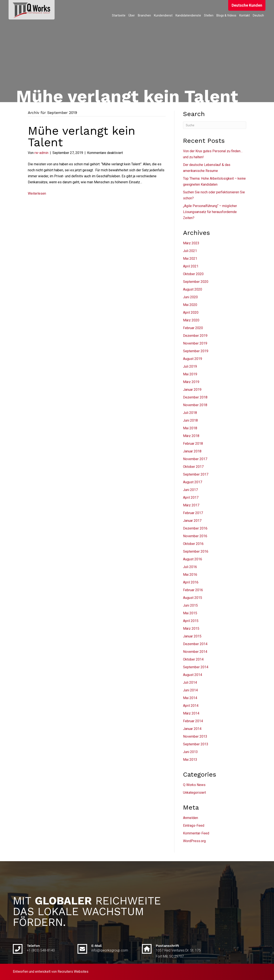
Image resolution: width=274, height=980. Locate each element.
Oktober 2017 (193, 467)
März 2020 (191, 320)
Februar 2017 (193, 513)
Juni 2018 (190, 420)
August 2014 (193, 675)
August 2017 (193, 482)
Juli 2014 (190, 682)
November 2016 (195, 536)
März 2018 (191, 436)
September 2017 (196, 474)
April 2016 (191, 582)
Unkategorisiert (194, 793)
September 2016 (196, 551)
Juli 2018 (190, 413)
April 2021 (191, 266)
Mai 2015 (190, 613)
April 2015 (191, 621)
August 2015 (193, 598)
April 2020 (191, 312)
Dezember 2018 (195, 397)
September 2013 (196, 744)
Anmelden (191, 818)
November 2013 (195, 736)
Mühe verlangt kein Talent (82, 136)
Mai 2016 (190, 575)
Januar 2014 (192, 729)
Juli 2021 (190, 251)
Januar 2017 (192, 521)
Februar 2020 (193, 328)
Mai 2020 (190, 305)
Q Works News (194, 785)
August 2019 (193, 359)
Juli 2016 (190, 567)
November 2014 (195, 652)
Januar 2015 (192, 636)
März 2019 (191, 382)
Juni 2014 (190, 690)
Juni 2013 (190, 752)
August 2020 (193, 289)
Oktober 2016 (193, 544)
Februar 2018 (193, 444)
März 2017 (191, 505)
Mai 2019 (190, 374)
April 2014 (191, 706)
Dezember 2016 (195, 528)
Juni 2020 (190, 297)
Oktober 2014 (193, 659)
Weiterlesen (37, 193)
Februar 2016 (193, 590)
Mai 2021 (190, 259)
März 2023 (191, 243)
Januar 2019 (192, 390)
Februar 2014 (193, 721)
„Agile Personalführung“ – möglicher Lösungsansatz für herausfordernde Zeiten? (210, 212)
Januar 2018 (192, 451)
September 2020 (196, 282)
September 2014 (196, 667)
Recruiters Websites (73, 972)
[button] (247, 5)
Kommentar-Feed (196, 833)
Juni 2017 (190, 490)
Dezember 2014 (195, 644)
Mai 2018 (190, 428)
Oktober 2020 (193, 274)
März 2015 (191, 629)
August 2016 (193, 559)
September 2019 (196, 351)
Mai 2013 (190, 760)
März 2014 (191, 713)
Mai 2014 (190, 698)
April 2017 (191, 497)
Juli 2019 (190, 366)
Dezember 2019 (195, 336)
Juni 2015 (190, 605)
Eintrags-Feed (194, 826)
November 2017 (195, 459)
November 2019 (195, 343)
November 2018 (195, 405)
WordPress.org (194, 841)
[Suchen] (215, 125)
